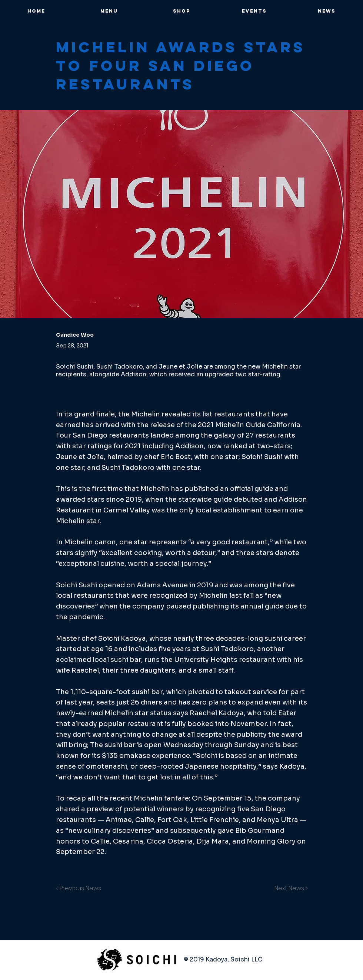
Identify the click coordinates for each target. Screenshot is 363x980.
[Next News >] (289, 888)
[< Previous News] (80, 888)
